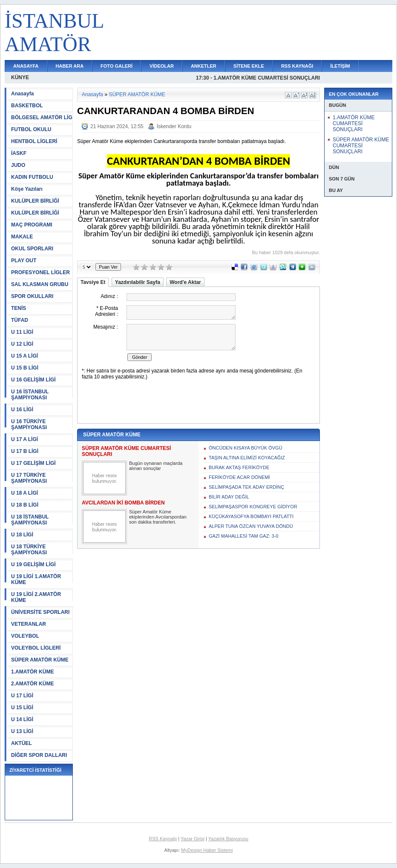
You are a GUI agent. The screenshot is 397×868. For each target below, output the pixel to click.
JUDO (18, 165)
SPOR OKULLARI (32, 296)
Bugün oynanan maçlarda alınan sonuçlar (156, 466)
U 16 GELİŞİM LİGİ (33, 380)
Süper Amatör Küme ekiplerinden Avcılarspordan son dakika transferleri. (158, 517)
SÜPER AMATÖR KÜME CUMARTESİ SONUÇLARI (361, 146)
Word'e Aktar (185, 282)
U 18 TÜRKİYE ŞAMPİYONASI (29, 550)
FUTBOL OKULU (31, 129)
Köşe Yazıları (27, 189)
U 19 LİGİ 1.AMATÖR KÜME (36, 579)
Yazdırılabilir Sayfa (138, 282)
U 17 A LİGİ (24, 439)
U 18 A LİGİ (24, 493)
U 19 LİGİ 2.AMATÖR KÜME (36, 597)
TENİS (19, 308)
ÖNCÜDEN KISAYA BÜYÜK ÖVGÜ (246, 448)
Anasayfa (22, 94)
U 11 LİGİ (22, 332)
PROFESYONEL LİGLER (40, 272)
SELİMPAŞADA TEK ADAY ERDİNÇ (246, 487)
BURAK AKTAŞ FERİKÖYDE (239, 467)
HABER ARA (70, 66)
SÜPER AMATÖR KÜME (40, 660)
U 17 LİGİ (22, 696)
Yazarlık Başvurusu (228, 839)
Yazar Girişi (193, 839)
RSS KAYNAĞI (297, 66)
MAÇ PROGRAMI (32, 225)
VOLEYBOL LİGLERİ (36, 648)
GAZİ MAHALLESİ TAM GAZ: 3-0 (243, 536)
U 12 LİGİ (22, 344)
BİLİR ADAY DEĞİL (229, 497)
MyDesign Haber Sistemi (207, 850)
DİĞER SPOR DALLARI (39, 755)
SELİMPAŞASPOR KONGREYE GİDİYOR (253, 507)
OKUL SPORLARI (32, 249)
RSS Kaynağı (163, 839)
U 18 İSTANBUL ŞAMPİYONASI (30, 520)
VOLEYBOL (25, 636)
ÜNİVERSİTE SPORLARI (40, 612)
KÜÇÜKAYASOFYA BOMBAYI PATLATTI (251, 516)
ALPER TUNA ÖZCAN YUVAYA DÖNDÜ (251, 526)
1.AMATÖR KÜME (32, 672)
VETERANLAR (29, 624)
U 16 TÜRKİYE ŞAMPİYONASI (29, 424)
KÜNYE (20, 77)
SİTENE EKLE (249, 66)
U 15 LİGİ (22, 708)
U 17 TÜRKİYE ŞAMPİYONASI (29, 478)
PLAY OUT (24, 261)
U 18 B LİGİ (25, 505)
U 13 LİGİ (22, 731)
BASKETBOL (27, 106)
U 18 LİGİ (22, 535)
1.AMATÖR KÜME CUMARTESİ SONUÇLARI (354, 123)
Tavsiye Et (93, 282)
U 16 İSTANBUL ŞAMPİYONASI (30, 395)
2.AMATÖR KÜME (32, 684)
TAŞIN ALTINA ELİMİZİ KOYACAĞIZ (247, 458)
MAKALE (22, 237)
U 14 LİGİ (22, 719)
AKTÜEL (22, 743)
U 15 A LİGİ (24, 356)
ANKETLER (204, 66)
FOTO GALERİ (117, 66)
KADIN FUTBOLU (32, 177)
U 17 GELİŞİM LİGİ (33, 463)
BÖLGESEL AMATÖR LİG (42, 117)
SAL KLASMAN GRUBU (40, 284)
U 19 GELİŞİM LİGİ (33, 564)
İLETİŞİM (340, 66)
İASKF (19, 153)
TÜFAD (20, 320)
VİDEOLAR (162, 66)
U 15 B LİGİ (25, 368)
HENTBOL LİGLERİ (34, 141)
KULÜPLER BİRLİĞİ (35, 201)
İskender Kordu (174, 126)
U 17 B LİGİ (25, 451)
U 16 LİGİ (22, 410)
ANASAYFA (26, 66)
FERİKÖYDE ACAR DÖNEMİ (239, 477)
